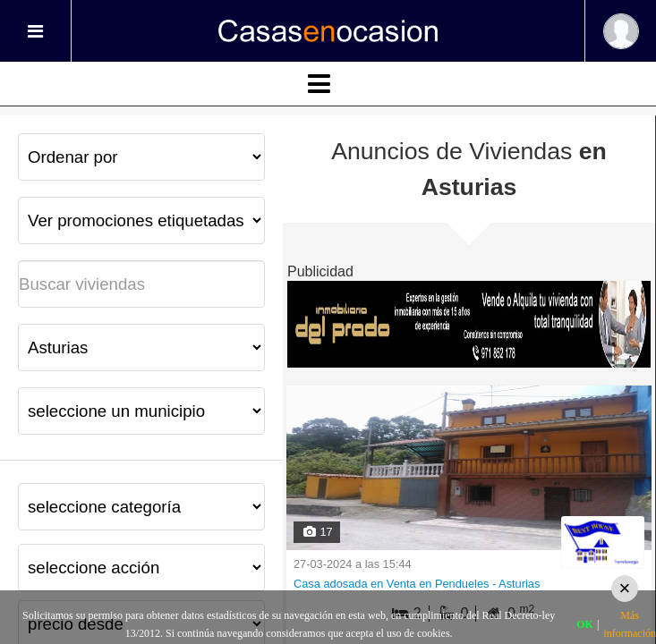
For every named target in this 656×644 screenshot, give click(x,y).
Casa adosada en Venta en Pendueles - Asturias (417, 584)
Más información (630, 624)
